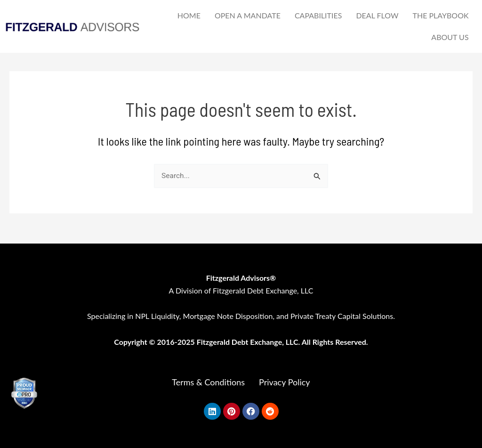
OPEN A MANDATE (248, 15)
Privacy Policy (285, 382)
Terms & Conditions (208, 382)
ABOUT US (450, 37)
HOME (189, 15)
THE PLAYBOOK (440, 15)
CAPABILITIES (318, 15)
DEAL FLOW (377, 15)
